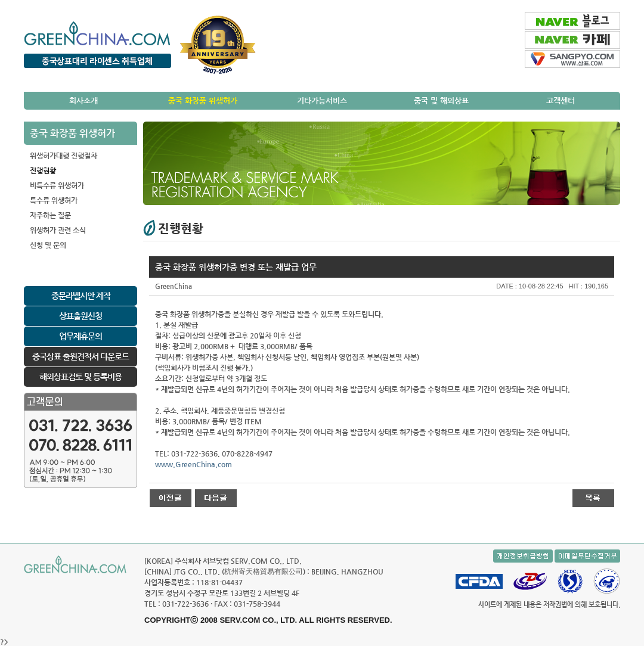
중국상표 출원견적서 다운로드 (80, 356)
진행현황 (43, 170)
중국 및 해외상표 (441, 100)
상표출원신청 (80, 316)
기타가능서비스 (322, 100)
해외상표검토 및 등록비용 (80, 377)
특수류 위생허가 (54, 200)
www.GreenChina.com (193, 464)
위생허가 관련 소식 (58, 230)
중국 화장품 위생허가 (203, 100)
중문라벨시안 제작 (81, 296)
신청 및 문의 (48, 245)
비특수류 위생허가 (57, 185)
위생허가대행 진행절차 (64, 156)
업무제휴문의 (80, 336)
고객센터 (561, 100)
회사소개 (83, 100)
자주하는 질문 (50, 215)
